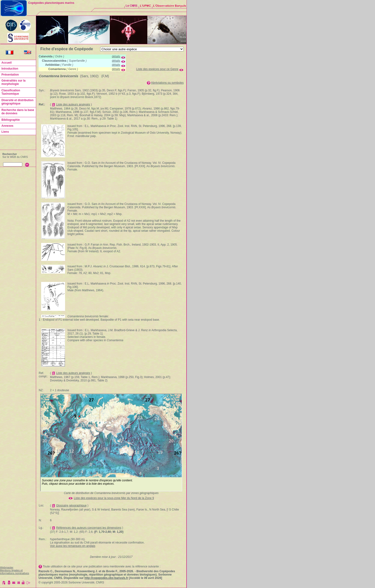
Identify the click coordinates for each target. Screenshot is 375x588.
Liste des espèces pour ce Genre (157, 69)
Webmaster (7, 567)
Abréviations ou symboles (167, 83)
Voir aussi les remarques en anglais (73, 546)
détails (116, 56)
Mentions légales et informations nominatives (15, 572)
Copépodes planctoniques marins (51, 3)
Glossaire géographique (71, 506)
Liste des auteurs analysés (73, 104)
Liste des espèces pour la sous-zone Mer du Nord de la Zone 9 (114, 498)
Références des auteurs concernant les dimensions (89, 528)
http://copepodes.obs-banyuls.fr (106, 578)
